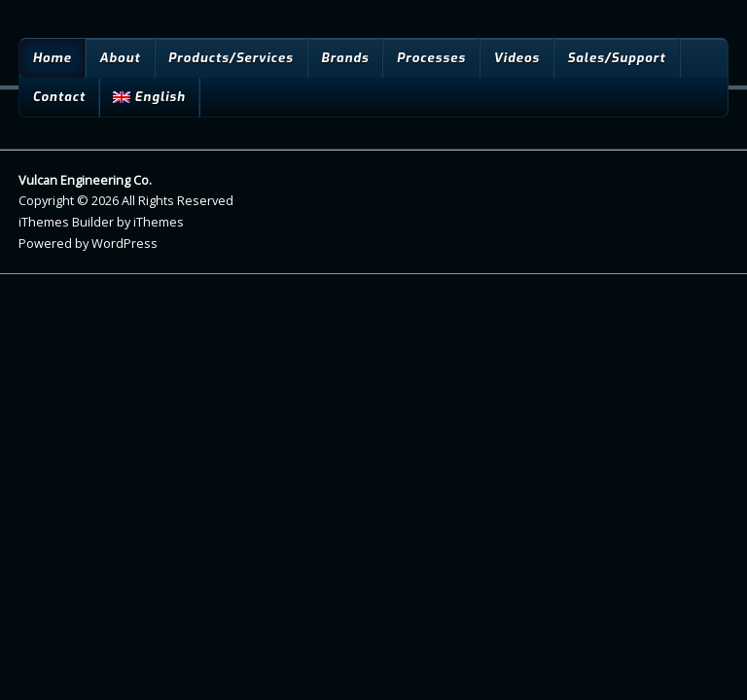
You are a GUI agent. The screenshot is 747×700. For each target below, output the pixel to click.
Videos (516, 58)
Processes (431, 58)
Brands (345, 58)
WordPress (124, 243)
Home (52, 58)
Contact (59, 97)
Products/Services (231, 58)
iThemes (159, 222)
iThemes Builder (66, 222)
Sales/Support (616, 58)
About (120, 58)
